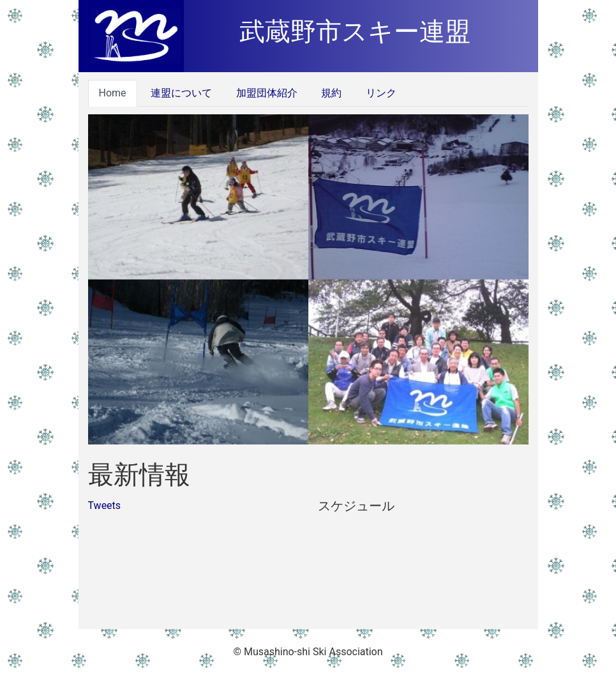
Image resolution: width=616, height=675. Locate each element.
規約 (331, 93)
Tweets (105, 505)
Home (113, 93)
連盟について (180, 93)
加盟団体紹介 (266, 93)
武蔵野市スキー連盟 (355, 32)
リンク (380, 93)
